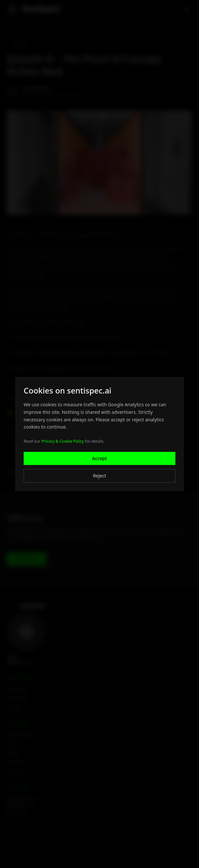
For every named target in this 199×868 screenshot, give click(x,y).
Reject (99, 476)
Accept (100, 458)
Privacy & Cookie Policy (63, 441)
